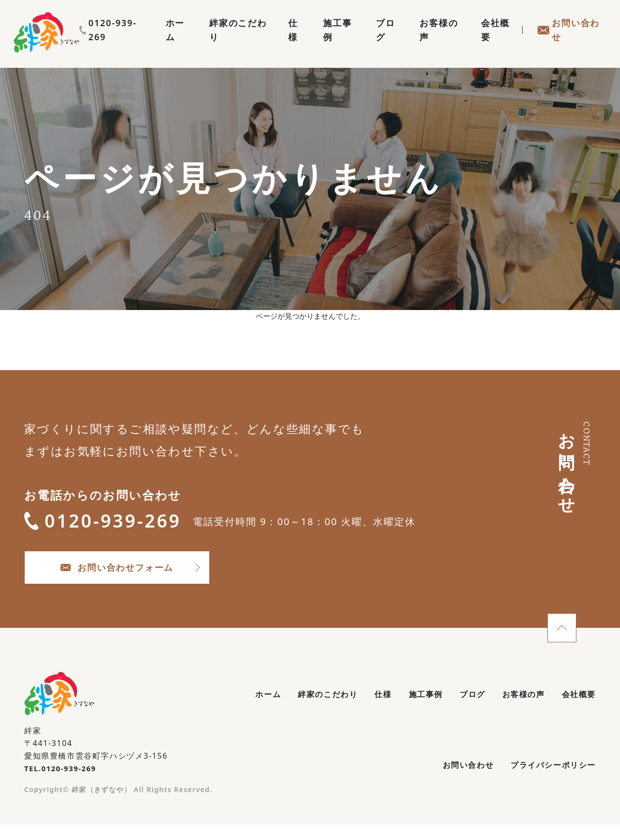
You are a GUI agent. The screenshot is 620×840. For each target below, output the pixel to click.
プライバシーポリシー (548, 781)
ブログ (373, 42)
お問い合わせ (566, 42)
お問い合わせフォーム (146, 577)
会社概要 (489, 42)
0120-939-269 (565, 23)
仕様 (276, 42)
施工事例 (322, 42)
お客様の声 (429, 42)
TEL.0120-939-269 (63, 781)
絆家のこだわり (215, 42)
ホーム (150, 42)
